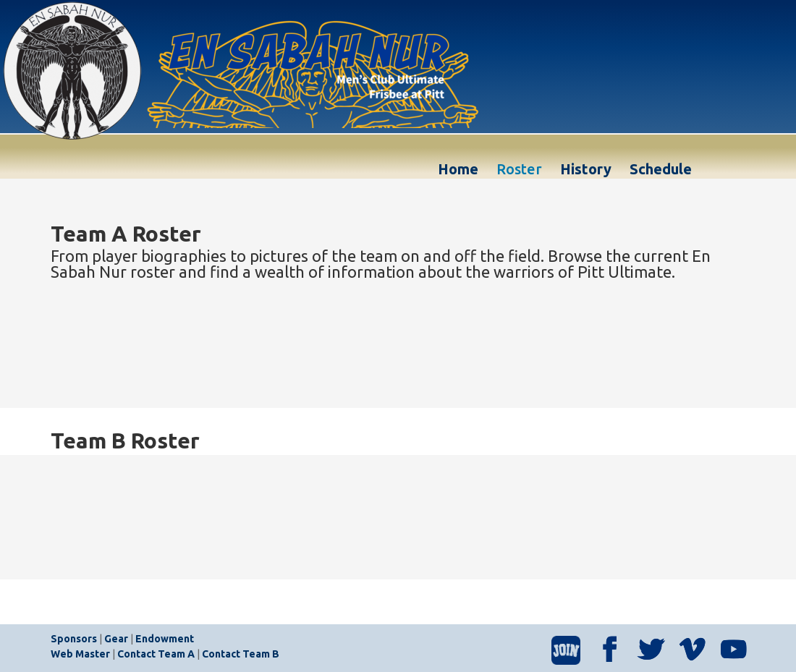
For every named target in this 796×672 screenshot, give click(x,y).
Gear (116, 639)
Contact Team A (156, 654)
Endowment (165, 639)
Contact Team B (241, 654)
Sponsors (74, 639)
